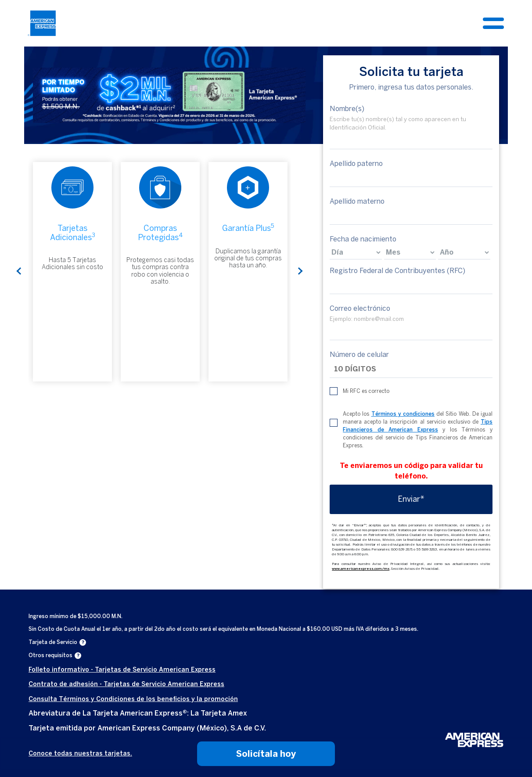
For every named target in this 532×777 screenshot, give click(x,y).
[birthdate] (356, 252)
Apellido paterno (356, 164)
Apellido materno (357, 201)
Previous (20, 272)
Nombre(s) (347, 109)
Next (299, 272)
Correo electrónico (360, 308)
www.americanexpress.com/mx (361, 569)
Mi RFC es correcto (366, 392)
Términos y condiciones (403, 414)
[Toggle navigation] (493, 23)
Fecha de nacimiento (363, 239)
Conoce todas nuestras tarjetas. (80, 754)
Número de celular (359, 355)
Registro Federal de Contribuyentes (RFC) (397, 271)
